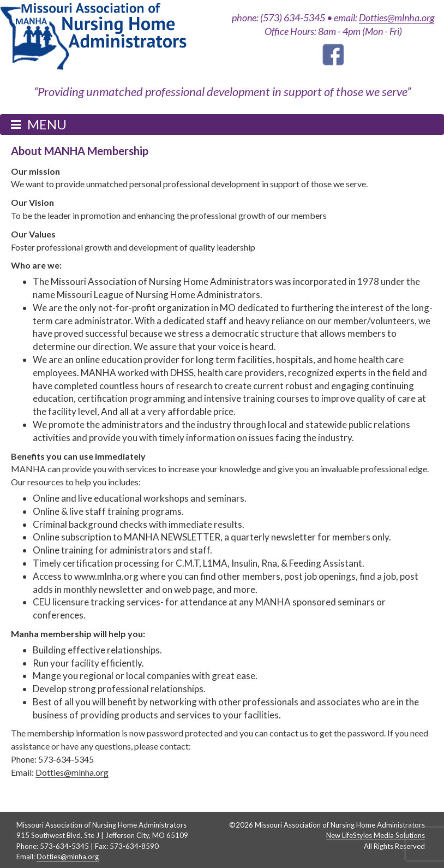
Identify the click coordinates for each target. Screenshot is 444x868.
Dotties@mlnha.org (397, 17)
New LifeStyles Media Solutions (376, 835)
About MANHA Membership (80, 151)
